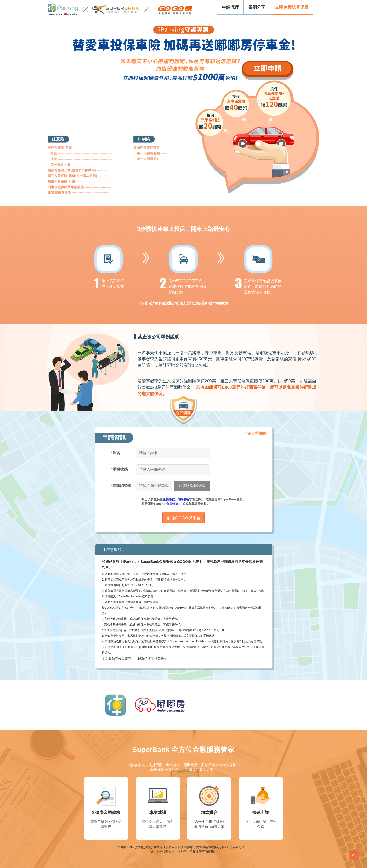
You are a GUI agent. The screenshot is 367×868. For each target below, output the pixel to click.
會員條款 (172, 504)
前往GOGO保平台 (184, 518)
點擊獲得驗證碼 (192, 486)
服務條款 (169, 499)
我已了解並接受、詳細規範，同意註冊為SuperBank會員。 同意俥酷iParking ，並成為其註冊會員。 (194, 502)
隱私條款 (184, 499)
